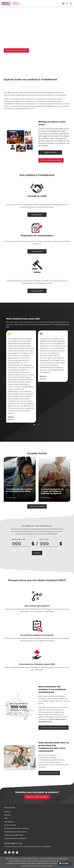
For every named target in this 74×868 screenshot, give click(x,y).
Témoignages (9, 822)
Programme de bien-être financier (16, 832)
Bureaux (7, 812)
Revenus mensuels (44, 539)
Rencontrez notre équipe (49, 765)
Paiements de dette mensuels (19, 539)
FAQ (6, 818)
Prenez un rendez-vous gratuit (16, 50)
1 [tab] (34, 425)
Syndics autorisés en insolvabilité (15, 838)
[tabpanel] (21, 377)
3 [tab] (38, 425)
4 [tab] (40, 425)
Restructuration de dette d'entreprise (17, 828)
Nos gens (7, 815)
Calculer (37, 553)
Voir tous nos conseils (37, 499)
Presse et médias (10, 825)
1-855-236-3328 (10, 808)
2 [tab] (36, 425)
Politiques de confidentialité (14, 835)
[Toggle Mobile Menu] (71, 4)
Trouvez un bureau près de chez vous (53, 720)
